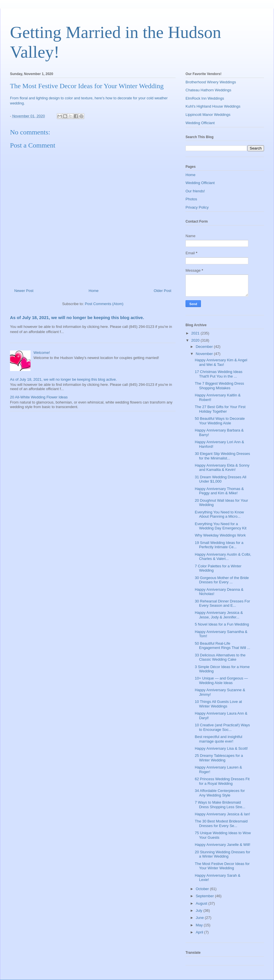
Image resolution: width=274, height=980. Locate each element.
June (200, 918)
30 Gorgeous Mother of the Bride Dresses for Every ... (222, 580)
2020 (196, 340)
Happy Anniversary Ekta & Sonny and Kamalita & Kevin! (222, 468)
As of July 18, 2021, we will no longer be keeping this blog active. (77, 317)
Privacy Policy (197, 207)
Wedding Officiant (200, 123)
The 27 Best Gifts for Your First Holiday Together (220, 409)
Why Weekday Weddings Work (220, 535)
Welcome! (42, 353)
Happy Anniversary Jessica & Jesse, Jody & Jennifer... (219, 615)
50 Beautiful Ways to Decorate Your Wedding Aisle (220, 421)
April (200, 932)
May (200, 925)
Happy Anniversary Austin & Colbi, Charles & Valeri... (223, 557)
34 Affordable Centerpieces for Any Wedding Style (220, 793)
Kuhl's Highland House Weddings (213, 106)
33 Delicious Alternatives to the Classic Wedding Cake (220, 657)
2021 (196, 333)
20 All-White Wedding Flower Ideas (39, 397)
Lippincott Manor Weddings (208, 115)
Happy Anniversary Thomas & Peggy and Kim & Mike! (219, 491)
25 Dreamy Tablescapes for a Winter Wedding (219, 758)
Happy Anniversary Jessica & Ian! (222, 814)
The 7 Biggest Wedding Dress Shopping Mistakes (219, 386)
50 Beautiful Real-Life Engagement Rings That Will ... (222, 646)
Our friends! (195, 191)
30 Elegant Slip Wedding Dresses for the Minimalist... (222, 456)
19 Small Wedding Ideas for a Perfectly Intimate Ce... (219, 545)
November (205, 354)
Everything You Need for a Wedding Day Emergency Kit (220, 526)
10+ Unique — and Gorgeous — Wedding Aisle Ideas (221, 680)
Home (94, 291)
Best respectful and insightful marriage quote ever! (218, 739)
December (205, 347)
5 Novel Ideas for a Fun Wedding (222, 624)
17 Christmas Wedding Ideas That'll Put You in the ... (218, 374)
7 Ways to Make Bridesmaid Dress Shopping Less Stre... (220, 805)
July (200, 911)
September (205, 896)
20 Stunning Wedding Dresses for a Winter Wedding (222, 854)
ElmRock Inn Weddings (205, 98)
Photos (191, 199)
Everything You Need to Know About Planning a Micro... (219, 514)
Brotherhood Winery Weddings (211, 82)
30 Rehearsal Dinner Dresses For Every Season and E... (222, 603)
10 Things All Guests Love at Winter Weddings (218, 704)
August (202, 903)
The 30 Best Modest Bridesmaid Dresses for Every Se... (221, 823)
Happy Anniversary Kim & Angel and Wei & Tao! (221, 362)
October (203, 889)
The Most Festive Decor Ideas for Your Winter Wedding (222, 866)
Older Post (163, 291)
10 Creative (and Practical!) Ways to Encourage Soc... (222, 727)
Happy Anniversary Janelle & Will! (222, 845)
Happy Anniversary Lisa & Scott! (221, 748)
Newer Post (24, 291)
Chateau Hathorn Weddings (208, 90)
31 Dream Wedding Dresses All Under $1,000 (220, 479)
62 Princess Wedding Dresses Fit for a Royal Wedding (222, 781)
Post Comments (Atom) (104, 304)
